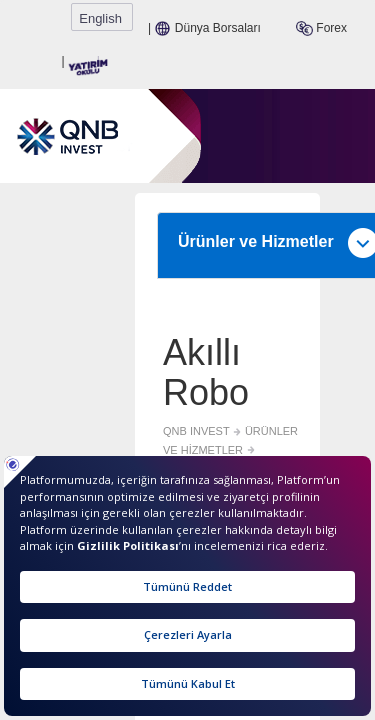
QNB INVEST (56, 356)
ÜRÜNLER (281, 356)
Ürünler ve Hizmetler (193, 188)
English (339, 18)
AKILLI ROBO (57, 373)
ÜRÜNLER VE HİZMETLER (172, 356)
